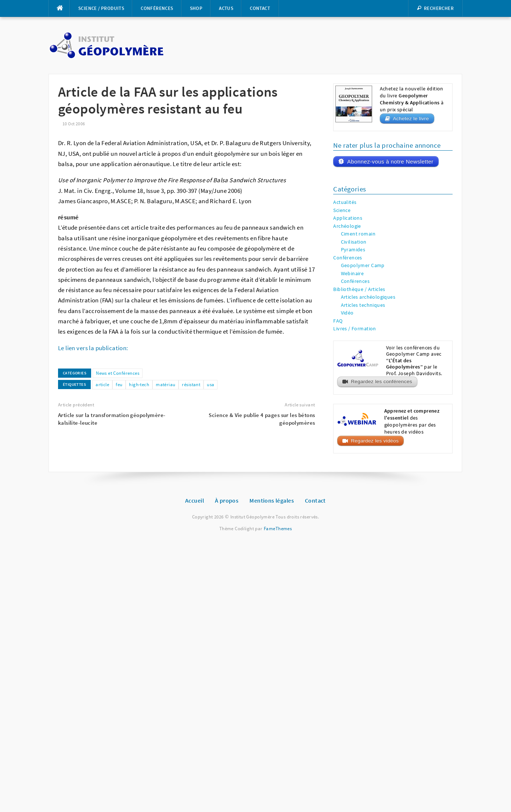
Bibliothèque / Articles (359, 289)
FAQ (338, 321)
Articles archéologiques (368, 297)
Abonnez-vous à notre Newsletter (390, 161)
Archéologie (347, 226)
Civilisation (354, 242)
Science (342, 210)
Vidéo (347, 313)
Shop (196, 8)
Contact (260, 8)
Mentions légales (272, 500)
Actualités (345, 202)
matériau (165, 385)
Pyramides (353, 250)
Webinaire (352, 274)
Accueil (195, 500)
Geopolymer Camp (363, 265)
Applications (348, 218)
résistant (191, 385)
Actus (226, 8)
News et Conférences (118, 373)
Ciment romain (358, 234)
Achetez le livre (411, 118)
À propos (227, 500)
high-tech (139, 385)
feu (119, 385)
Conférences (157, 8)
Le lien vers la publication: (93, 348)
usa (210, 385)
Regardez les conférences (382, 382)
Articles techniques (363, 305)
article (102, 385)
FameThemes (278, 529)
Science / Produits (101, 8)
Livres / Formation (355, 329)
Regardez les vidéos (375, 441)
